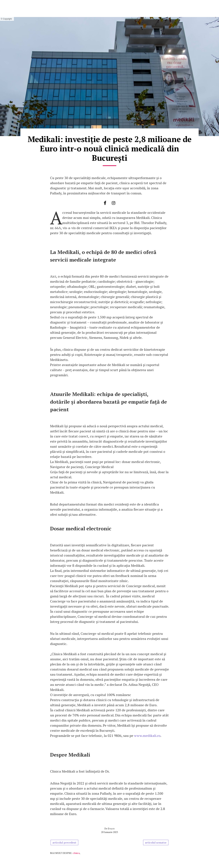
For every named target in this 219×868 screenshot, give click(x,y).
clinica (76, 853)
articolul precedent (64, 842)
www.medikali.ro (147, 736)
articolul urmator (156, 842)
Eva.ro (111, 828)
